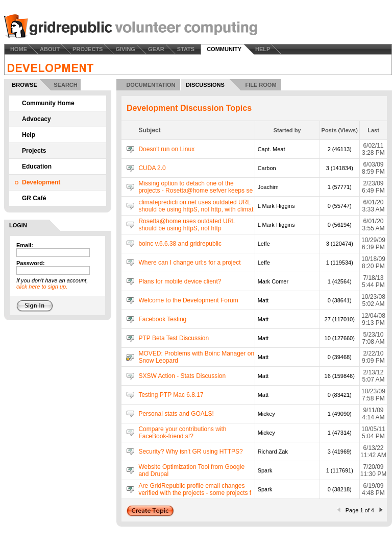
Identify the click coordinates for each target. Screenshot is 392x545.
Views (348, 130)
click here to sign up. (42, 287)
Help (29, 135)
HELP (263, 49)
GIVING (125, 49)
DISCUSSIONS (205, 85)
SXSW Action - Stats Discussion (182, 376)
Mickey (266, 414)
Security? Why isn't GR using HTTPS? (190, 452)
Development (41, 182)
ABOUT (50, 49)
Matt (263, 300)
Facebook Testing (162, 319)
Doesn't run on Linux (166, 149)
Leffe (264, 244)
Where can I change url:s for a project (189, 263)
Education (37, 167)
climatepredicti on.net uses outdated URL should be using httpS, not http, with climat (196, 206)
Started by (287, 130)
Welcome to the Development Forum (188, 300)
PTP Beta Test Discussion (174, 338)
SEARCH (65, 85)
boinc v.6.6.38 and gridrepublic (180, 244)
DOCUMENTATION (151, 85)
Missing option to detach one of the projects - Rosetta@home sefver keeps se (195, 187)
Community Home (48, 103)
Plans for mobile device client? (180, 281)
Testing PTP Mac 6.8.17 (171, 395)
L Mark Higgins (276, 206)
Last (373, 130)
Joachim (268, 187)
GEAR (156, 49)
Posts (329, 130)
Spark (265, 470)
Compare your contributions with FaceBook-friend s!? (182, 433)
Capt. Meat (272, 149)
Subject (149, 130)
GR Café (34, 198)
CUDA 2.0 (152, 168)
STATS (186, 49)
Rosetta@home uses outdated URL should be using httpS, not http (187, 225)
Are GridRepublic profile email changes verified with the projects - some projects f (195, 489)
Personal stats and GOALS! (176, 414)
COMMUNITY (224, 49)
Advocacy (36, 119)
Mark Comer (273, 281)
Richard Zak (273, 452)
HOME (19, 49)
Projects (34, 151)
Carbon (267, 168)
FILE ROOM (261, 85)
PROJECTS (88, 49)
